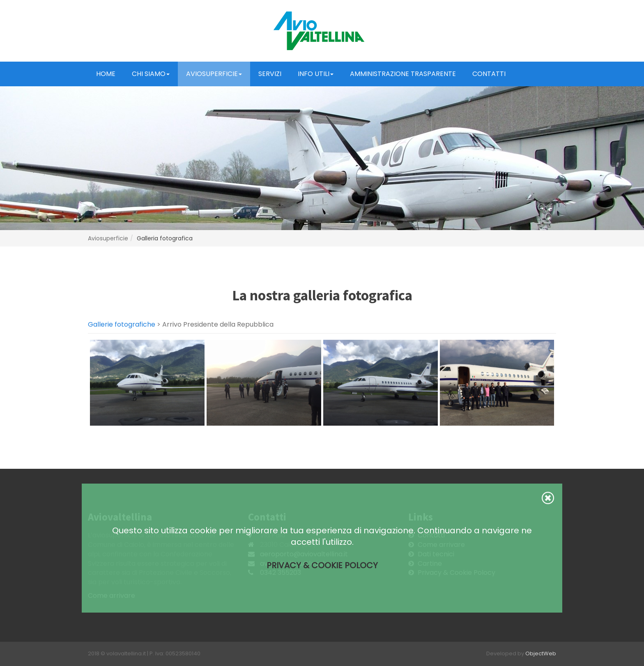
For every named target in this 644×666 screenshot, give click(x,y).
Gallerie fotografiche (122, 324)
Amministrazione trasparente (403, 74)
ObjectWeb (541, 653)
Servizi (270, 74)
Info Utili (316, 74)
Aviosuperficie (214, 74)
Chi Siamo (151, 74)
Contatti (489, 74)
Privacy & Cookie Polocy (322, 565)
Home (106, 74)
